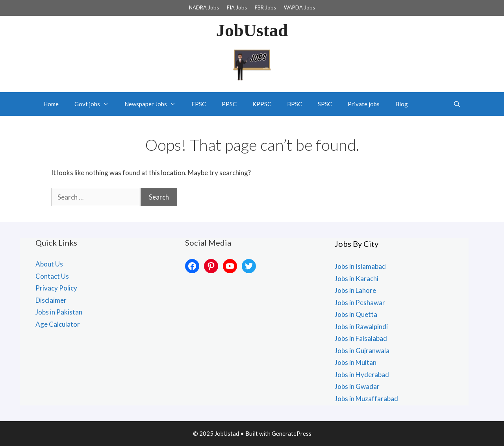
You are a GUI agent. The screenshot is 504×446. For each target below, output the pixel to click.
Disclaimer (51, 300)
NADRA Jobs (204, 7)
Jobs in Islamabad (360, 266)
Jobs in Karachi (357, 279)
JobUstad (252, 30)
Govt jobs (95, 104)
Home (51, 104)
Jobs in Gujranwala (362, 351)
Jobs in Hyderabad (362, 375)
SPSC (325, 104)
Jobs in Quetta (356, 314)
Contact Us (52, 276)
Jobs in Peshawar (360, 303)
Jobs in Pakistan (59, 312)
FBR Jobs (265, 7)
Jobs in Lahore (355, 290)
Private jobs (364, 104)
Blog (402, 104)
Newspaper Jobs (154, 104)
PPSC (229, 104)
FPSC (199, 104)
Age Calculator (58, 324)
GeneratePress (292, 433)
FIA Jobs (237, 7)
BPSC (295, 104)
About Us (49, 264)
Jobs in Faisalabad (361, 338)
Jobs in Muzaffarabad (366, 399)
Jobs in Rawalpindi (361, 327)
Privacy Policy (56, 288)
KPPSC (262, 104)
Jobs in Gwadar (357, 386)
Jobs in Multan (356, 362)
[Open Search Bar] (457, 104)
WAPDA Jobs (299, 7)
